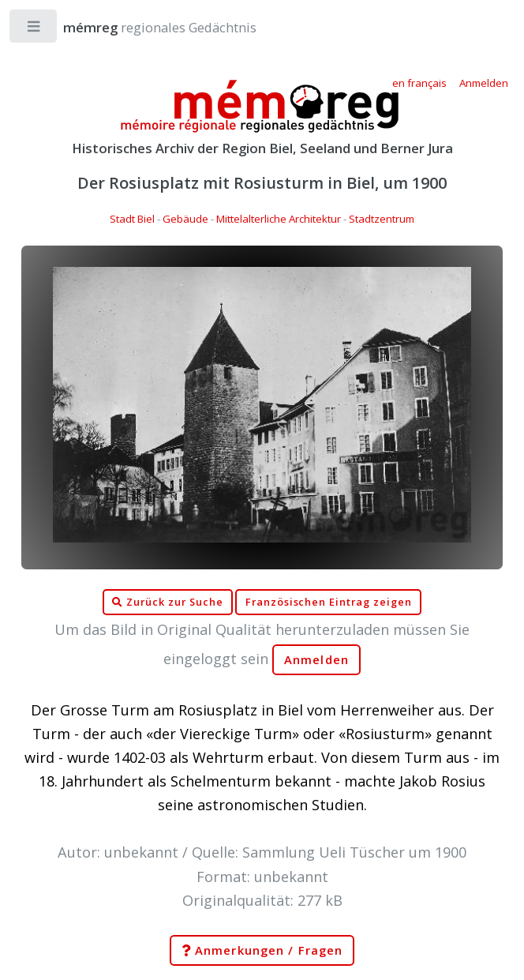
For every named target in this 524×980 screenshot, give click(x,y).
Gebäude (185, 219)
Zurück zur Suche (167, 603)
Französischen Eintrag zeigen (329, 602)
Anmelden (316, 660)
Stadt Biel (132, 219)
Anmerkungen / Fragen (262, 951)
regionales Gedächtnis (144, 27)
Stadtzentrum (382, 219)
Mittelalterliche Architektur (279, 219)
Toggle (34, 30)
